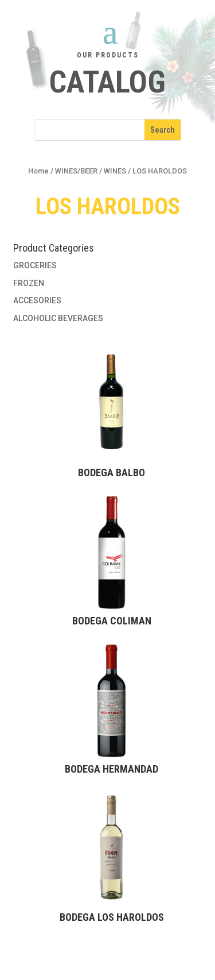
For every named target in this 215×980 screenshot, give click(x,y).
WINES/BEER (76, 171)
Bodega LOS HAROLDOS (112, 917)
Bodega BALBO (112, 472)
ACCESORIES (37, 300)
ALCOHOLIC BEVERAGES (58, 318)
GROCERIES (35, 265)
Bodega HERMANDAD (112, 769)
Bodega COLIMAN (112, 621)
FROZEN (29, 283)
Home (38, 171)
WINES (115, 171)
